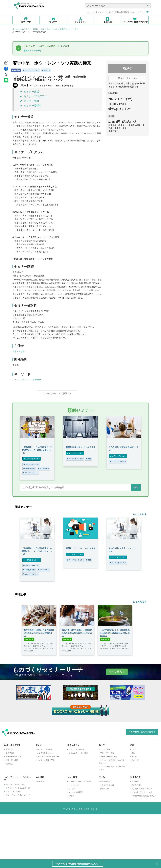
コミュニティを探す (76, 803)
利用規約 (135, 835)
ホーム (15, 29)
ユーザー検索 (105, 803)
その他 (134, 810)
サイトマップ (74, 839)
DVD (133, 803)
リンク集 (72, 842)
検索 (136, 541)
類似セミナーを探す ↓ (33, 50)
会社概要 (41, 835)
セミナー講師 (29, 101)
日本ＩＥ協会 (19, 351)
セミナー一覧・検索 (45, 803)
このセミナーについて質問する (57, 394)
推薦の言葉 (105, 842)
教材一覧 (135, 814)
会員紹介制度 (105, 835)
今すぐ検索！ (117, 725)
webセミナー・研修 (29, 29)
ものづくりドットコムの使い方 (18, 842)
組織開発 (37, 379)
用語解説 (9, 817)
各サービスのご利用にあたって (18, 849)
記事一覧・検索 (12, 814)
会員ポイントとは (107, 839)
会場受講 (16, 70)
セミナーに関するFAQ (46, 814)
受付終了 (127, 68)
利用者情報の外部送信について (144, 850)
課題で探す (10, 807)
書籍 (133, 807)
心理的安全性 (50, 467)
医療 (110, 457)
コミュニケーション (31, 70)
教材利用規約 (137, 839)
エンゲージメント (52, 471)
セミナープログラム (33, 96)
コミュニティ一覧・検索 (78, 807)
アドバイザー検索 (107, 807)
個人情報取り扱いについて (142, 842)
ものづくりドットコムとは (16, 838)
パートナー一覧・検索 (109, 810)
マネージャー (65, 467)
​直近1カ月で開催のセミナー (48, 810)
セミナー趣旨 (29, 92)
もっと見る (140, 568)
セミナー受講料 (31, 106)
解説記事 (29, 693)
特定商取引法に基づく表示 (142, 846)
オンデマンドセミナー (53, 457)
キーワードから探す (14, 810)
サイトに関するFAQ (14, 845)
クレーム (46, 70)
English (72, 850)
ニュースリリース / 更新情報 (80, 835)
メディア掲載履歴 (76, 846)
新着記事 (9, 803)
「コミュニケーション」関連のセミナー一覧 (58, 29)
